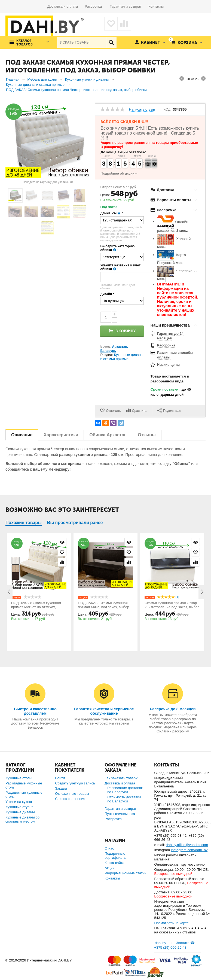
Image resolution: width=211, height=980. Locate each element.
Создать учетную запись (75, 783)
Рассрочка (95, 6)
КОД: (167, 109)
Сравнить (139, 411)
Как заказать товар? (121, 778)
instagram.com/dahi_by (189, 850)
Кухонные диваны (20, 812)
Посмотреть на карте (171, 923)
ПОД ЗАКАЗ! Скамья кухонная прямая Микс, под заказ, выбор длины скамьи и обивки (103, 607)
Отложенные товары (72, 794)
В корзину (126, 331)
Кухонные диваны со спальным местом (22, 819)
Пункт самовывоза (120, 814)
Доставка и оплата (66, 6)
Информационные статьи (126, 873)
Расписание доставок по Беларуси (125, 790)
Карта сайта (114, 863)
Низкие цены (168, 365)
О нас (109, 848)
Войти (60, 778)
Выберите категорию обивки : (117, 248)
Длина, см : (111, 213)
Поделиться (169, 410)
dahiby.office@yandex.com (187, 845)
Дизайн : (107, 294)
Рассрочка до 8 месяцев (173, 709)
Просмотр (62, 542)
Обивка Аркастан (108, 435)
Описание (22, 435)
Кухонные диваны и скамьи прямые (122, 357)
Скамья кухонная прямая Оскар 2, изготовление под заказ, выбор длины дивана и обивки (172, 607)
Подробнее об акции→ (119, 173)
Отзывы (147, 435)
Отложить (113, 411)
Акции (109, 868)
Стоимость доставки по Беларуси (124, 799)
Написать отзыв (142, 109)
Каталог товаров (25, 43)
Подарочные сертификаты (115, 856)
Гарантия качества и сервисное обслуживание (104, 711)
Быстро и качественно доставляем (35, 711)
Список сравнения (70, 799)
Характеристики (61, 435)
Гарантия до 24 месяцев (170, 336)
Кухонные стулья (19, 807)
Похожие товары (24, 523)
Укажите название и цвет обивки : (120, 267)
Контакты (156, 6)
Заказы (61, 788)
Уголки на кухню (19, 802)
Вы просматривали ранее (75, 523)
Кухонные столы (19, 778)
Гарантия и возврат (129, 6)
